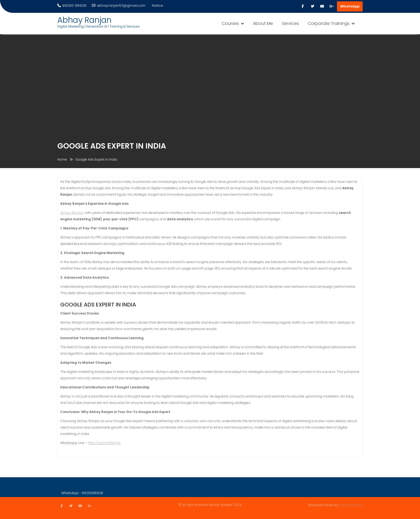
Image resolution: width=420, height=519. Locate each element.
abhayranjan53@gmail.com (119, 5)
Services (290, 23)
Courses (230, 23)
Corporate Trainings (329, 23)
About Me (263, 23)
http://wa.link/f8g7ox (104, 444)
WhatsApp (350, 6)
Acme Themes (351, 505)
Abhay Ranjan (84, 20)
